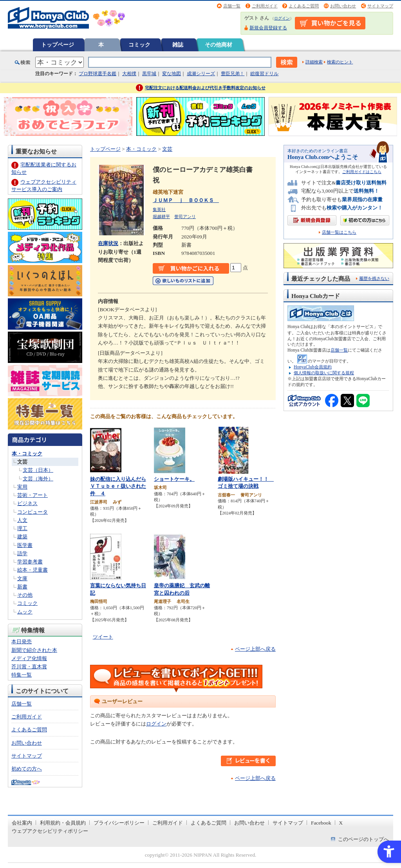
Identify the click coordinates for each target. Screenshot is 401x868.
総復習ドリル (264, 74)
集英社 (159, 209)
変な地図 (172, 74)
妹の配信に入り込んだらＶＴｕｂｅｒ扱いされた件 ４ (118, 486)
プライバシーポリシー (119, 823)
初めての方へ (27, 769)
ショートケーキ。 (174, 479)
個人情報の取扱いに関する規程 (324, 373)
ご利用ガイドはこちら (362, 172)
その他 (25, 595)
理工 (22, 528)
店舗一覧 (232, 6)
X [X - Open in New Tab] (341, 823)
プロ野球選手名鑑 (98, 74)
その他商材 (219, 45)
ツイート (103, 637)
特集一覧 (22, 675)
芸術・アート (33, 495)
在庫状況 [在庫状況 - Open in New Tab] (108, 243)
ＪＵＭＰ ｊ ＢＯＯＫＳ (186, 200)
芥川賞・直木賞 (29, 667)
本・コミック (27, 454)
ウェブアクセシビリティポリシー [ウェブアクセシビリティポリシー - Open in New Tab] (50, 831)
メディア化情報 (29, 658)
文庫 (22, 578)
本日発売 (22, 642)
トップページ (58, 45)
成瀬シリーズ (201, 74)
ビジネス (27, 503)
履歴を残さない (374, 278)
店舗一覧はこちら (339, 232)
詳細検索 (314, 62)
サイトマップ (380, 6)
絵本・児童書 (33, 570)
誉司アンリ (185, 217)
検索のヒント (340, 62)
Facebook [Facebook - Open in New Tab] (321, 823)
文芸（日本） (38, 470)
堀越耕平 (161, 217)
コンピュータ (33, 512)
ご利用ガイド (265, 6)
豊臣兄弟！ (233, 74)
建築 (22, 537)
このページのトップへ (363, 839)
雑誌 (178, 45)
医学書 (25, 545)
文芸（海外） (38, 479)
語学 (22, 553)
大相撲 (129, 74)
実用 (22, 487)
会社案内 (22, 823)
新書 (22, 587)
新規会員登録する (268, 28)
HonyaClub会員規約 (313, 367)
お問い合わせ (343, 6)
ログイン (282, 18)
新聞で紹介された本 (34, 650)
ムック (25, 612)
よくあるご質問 (304, 6)
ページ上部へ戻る (255, 649)
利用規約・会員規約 (63, 823)
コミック (139, 45)
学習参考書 (30, 562)
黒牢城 (149, 74)
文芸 (22, 462)
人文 (22, 520)
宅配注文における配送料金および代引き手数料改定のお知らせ (205, 88)
